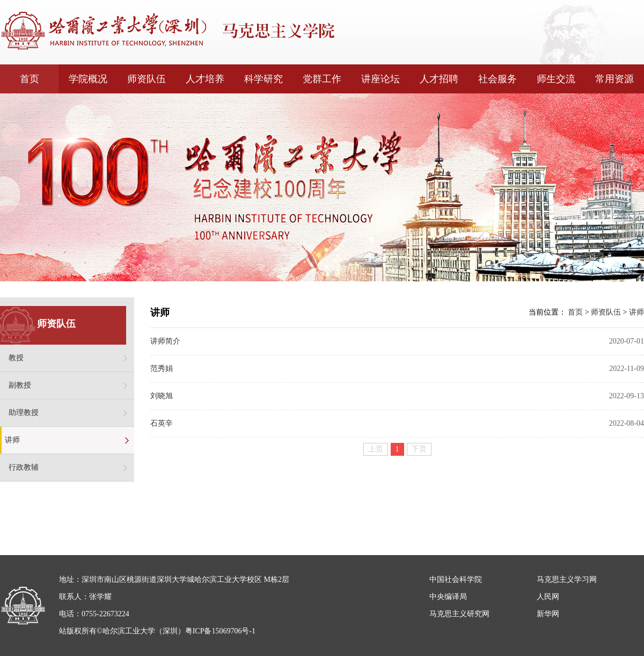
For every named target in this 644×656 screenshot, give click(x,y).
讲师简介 (165, 341)
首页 (30, 79)
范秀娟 (162, 369)
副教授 (20, 385)
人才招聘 (439, 79)
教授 (16, 358)
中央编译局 (448, 597)
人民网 (548, 597)
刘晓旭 (162, 396)
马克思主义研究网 (459, 614)
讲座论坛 (380, 79)
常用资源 (614, 79)
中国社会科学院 (456, 580)
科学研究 (264, 79)
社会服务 (497, 79)
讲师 (12, 440)
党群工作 (322, 79)
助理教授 (24, 413)
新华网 (548, 614)
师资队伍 (147, 79)
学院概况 (88, 79)
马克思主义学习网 (567, 580)
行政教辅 (24, 467)
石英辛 (162, 423)
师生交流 (556, 79)
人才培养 (205, 79)
